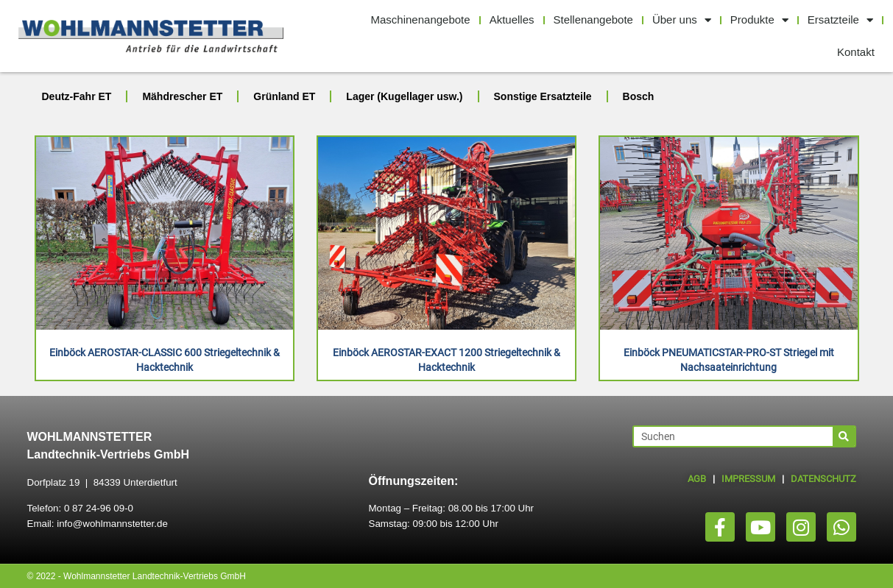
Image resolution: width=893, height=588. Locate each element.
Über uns (682, 20)
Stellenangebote (593, 20)
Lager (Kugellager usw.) (404, 96)
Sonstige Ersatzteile (543, 96)
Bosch (639, 96)
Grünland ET (284, 96)
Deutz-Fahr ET (77, 96)
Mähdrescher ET (182, 96)
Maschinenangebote (421, 20)
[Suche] (844, 436)
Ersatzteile (840, 20)
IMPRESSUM (748, 479)
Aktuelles (512, 20)
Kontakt (856, 52)
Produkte (759, 20)
